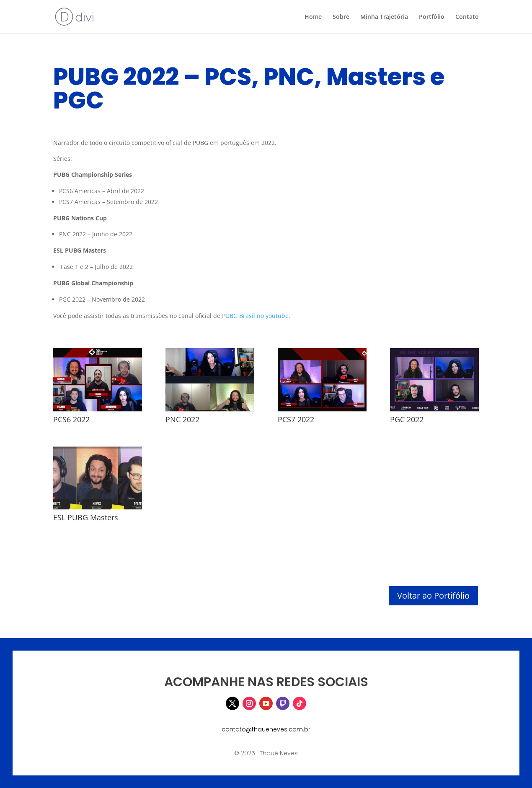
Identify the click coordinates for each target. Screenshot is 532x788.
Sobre (341, 17)
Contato (467, 17)
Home (313, 17)
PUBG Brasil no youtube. (256, 316)
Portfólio (432, 17)
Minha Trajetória (384, 17)
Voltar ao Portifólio (433, 596)
